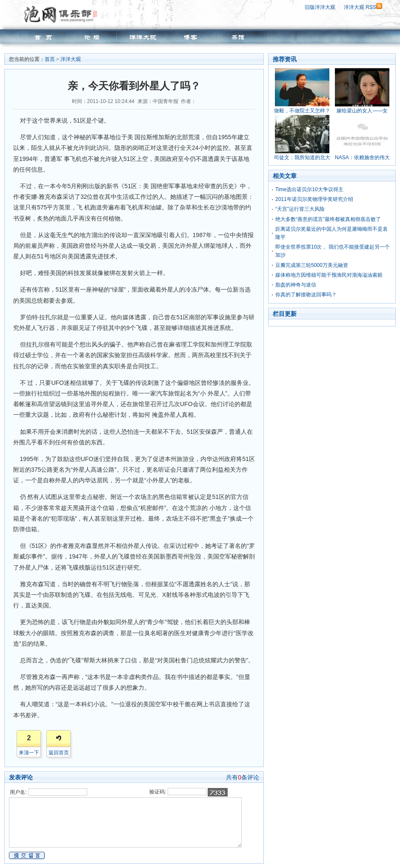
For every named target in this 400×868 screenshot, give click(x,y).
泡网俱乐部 (63, 14)
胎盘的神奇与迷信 (296, 285)
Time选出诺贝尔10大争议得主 (309, 189)
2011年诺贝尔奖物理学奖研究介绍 (314, 199)
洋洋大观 (71, 59)
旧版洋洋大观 (320, 7)
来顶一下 (29, 753)
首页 (50, 59)
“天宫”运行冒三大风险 (300, 209)
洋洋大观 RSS (363, 7)
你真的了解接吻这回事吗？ (306, 295)
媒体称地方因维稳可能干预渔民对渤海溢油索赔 (329, 275)
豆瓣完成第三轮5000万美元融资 (312, 265)
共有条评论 (243, 777)
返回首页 (59, 753)
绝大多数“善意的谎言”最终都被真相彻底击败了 (328, 219)
